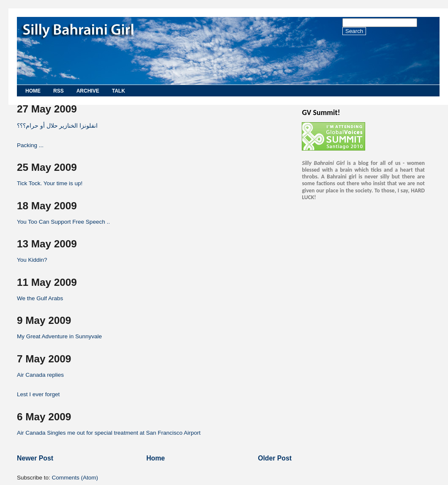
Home (33, 91)
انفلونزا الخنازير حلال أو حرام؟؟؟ (57, 126)
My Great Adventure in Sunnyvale (59, 336)
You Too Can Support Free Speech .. (63, 222)
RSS (59, 91)
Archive (88, 91)
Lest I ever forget (38, 394)
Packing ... (30, 145)
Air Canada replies (40, 375)
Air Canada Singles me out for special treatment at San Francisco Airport (109, 433)
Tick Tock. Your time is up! (50, 183)
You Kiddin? (32, 260)
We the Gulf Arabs (40, 298)
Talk (119, 91)
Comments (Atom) (75, 478)
